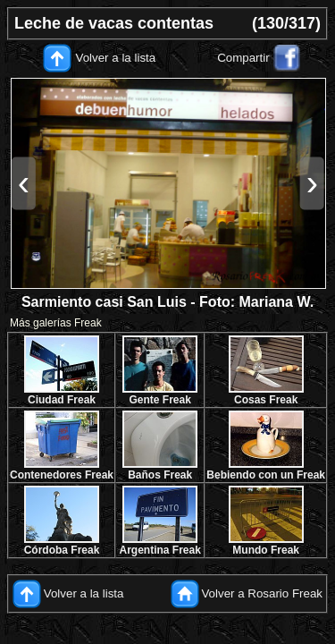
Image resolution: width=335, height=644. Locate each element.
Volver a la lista (116, 58)
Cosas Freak (266, 400)
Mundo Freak (266, 550)
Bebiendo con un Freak (266, 475)
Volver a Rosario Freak (262, 593)
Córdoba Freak (62, 550)
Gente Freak (159, 400)
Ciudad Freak (62, 400)
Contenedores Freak (62, 475)
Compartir (243, 58)
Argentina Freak (160, 550)
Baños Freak (160, 475)
